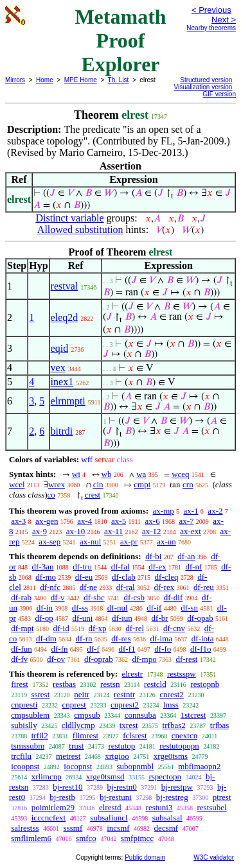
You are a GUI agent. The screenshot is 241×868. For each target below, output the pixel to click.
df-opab (200, 618)
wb (107, 474)
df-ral (126, 587)
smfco (86, 838)
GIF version (219, 94)
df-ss (80, 608)
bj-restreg (172, 797)
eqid (60, 348)
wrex (57, 484)
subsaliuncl (109, 818)
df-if (154, 608)
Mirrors (15, 80)
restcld (155, 684)
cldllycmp (78, 725)
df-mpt (22, 628)
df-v (58, 597)
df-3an (43, 567)
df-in (45, 608)
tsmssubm (28, 746)
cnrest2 (172, 694)
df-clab (124, 577)
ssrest (40, 694)
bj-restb (62, 797)
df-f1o (201, 649)
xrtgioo (117, 756)
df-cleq (167, 577)
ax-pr (129, 542)
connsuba (140, 715)
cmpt (142, 484)
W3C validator (214, 857)
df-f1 (127, 649)
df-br (160, 618)
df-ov (56, 659)
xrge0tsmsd (105, 777)
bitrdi (62, 431)
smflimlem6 (31, 838)
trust (76, 746)
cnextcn (184, 735)
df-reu (204, 587)
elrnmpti (68, 401)
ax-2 (215, 511)
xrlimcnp (47, 777)
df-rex (164, 587)
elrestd (110, 807)
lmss (171, 705)
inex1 (62, 382)
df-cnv (174, 628)
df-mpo (144, 659)
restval (65, 286)
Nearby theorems (211, 28)
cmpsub (87, 715)
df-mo (46, 577)
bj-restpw (177, 787)
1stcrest (193, 715)
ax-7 (186, 521)
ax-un (166, 542)
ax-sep (49, 542)
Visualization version (203, 87)
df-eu (84, 577)
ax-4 (85, 521)
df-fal (121, 567)
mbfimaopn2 (199, 766)
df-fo (163, 649)
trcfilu (21, 756)
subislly (24, 725)
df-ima (161, 638)
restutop (121, 746)
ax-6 (153, 521)
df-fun (22, 649)
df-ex (157, 567)
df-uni (83, 618)
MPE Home (81, 80)
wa (141, 474)
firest (20, 684)
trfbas (220, 725)
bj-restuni (116, 797)
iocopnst (78, 766)
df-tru (82, 567)
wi (76, 474)
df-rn (84, 638)
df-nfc (50, 587)
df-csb (134, 597)
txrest (129, 725)
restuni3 (159, 807)
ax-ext (190, 531)
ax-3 (18, 521)
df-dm (46, 638)
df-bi (153, 556)
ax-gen (47, 521)
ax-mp (164, 511)
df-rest (186, 659)
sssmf (73, 828)
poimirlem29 (53, 807)
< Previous (211, 10)
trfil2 (40, 735)
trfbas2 (174, 725)
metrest (68, 756)
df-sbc (94, 597)
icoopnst (25, 766)
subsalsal (167, 818)
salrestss (25, 828)
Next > (224, 20)
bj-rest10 (67, 787)
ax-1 (191, 511)
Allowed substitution (80, 230)
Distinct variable (69, 218)
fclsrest (135, 735)
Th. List (119, 80)
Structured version (206, 80)
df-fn (60, 649)
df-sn (189, 608)
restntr (124, 694)
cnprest (74, 705)
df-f (93, 649)
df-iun (122, 618)
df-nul (118, 608)
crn (188, 484)
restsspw (182, 674)
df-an (186, 556)
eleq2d (65, 317)
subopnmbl (135, 766)
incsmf (118, 828)
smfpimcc (137, 838)
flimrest (85, 735)
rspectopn (165, 777)
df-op (44, 618)
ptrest (222, 797)
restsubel (211, 807)
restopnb (205, 684)
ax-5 (119, 521)
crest (93, 495)
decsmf (166, 828)
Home (45, 80)
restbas (64, 684)
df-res (121, 638)
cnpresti (24, 705)
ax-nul (90, 542)
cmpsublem (30, 715)
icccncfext (49, 818)
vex (58, 368)
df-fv (19, 659)
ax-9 (40, 531)
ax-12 (152, 531)
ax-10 (76, 531)
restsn (110, 684)
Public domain (145, 857)
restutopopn (179, 746)
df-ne (88, 587)
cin (98, 484)
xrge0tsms (171, 756)
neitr (82, 694)
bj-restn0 (122, 787)
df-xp (97, 628)
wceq (180, 474)
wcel (17, 484)
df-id (61, 628)
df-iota (203, 638)
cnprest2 (125, 705)
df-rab (21, 597)
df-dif (174, 597)
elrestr (132, 674)
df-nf (193, 567)
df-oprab (99, 659)
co (51, 495)
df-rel (135, 628)
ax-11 (113, 531)
